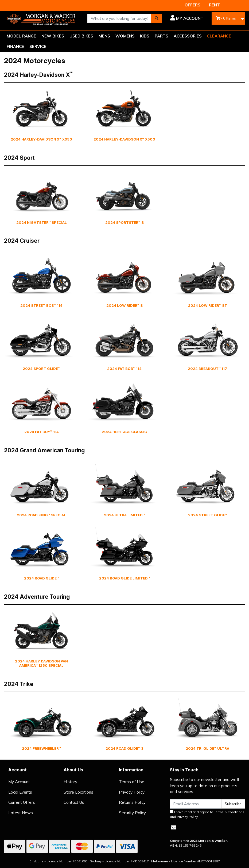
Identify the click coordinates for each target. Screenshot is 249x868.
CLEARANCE (219, 36)
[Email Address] (196, 804)
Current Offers (22, 802)
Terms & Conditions (229, 812)
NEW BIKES (53, 36)
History (70, 782)
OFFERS (192, 5)
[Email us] (174, 827)
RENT (214, 5)
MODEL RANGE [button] (21, 36)
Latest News (21, 813)
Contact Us (74, 802)
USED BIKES (81, 36)
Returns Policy (132, 802)
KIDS (145, 36)
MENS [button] (104, 36)
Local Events (20, 792)
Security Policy (132, 813)
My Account (19, 782)
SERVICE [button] (38, 46)
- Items (226, 18)
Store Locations (78, 792)
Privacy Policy (132, 792)
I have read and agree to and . (207, 814)
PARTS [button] (162, 36)
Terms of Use (132, 782)
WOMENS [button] (125, 36)
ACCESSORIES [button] (188, 36)
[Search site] (157, 18)
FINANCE (15, 46)
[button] (187, 18)
